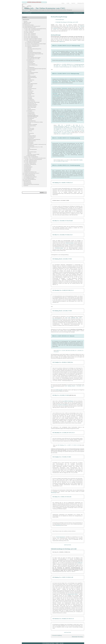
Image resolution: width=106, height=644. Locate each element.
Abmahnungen (54, 493)
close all (28, 20)
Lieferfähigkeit (30, 99)
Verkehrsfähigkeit (30, 143)
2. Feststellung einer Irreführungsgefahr (33, 43)
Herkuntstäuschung (31, 80)
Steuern (29, 127)
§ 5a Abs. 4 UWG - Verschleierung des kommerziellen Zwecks (35, 158)
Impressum (73, 3)
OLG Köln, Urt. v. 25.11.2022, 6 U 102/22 (66, 131)
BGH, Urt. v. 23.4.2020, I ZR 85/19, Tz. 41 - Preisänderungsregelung (70, 64)
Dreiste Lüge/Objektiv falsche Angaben (34, 57)
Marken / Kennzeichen (31, 101)
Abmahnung (58, 525)
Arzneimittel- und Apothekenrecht (31, 164)
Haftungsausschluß (81, 3)
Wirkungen (29, 153)
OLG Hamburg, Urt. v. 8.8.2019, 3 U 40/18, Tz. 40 (74, 128)
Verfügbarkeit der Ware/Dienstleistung (34, 139)
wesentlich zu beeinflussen (63, 405)
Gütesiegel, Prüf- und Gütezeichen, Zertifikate (35, 122)
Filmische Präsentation (31, 64)
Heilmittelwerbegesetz (29, 167)
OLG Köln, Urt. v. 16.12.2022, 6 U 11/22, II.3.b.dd (62, 221)
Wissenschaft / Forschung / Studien (33, 154)
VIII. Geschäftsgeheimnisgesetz (29, 178)
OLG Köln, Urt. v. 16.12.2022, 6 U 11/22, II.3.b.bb (65, 66)
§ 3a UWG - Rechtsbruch (29, 32)
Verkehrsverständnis (70, 243)
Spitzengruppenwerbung (32, 126)
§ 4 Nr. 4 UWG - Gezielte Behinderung (31, 38)
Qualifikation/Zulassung (31, 110)
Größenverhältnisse (31, 74)
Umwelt (29, 135)
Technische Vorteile (31, 128)
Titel (28, 132)
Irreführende (55, 29)
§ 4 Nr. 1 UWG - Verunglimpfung (30, 34)
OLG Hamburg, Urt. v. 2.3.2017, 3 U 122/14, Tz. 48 (68, 445)
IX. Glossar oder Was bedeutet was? (30, 179)
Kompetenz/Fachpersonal (32, 89)
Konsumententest (30, 91)
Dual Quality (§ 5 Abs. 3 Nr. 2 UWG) (34, 59)
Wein (28, 151)
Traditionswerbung (31, 133)
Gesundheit (29, 71)
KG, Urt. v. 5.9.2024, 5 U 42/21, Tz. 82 (65, 134)
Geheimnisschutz (28, 166)
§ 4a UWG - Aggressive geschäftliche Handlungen (33, 39)
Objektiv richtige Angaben (32, 107)
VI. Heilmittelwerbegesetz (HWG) (29, 176)
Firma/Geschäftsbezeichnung (32, 65)
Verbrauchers (61, 116)
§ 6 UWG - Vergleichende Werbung (31, 161)
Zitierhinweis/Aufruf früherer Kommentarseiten (31, 184)
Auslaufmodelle (30, 51)
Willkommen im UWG (27, 22)
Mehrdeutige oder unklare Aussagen (34, 102)
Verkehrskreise (65, 88)
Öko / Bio (29, 108)
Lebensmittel (30, 97)
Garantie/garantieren (31, 67)
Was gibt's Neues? (27, 24)
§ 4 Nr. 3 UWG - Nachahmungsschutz (31, 36)
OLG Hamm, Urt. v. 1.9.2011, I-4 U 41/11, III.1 (62, 497)
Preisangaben (30, 111)
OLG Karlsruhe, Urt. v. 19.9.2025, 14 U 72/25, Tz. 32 (63, 619)
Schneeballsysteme (31, 118)
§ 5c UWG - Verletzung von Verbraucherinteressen (33, 159)
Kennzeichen (30, 87)
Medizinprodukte (28, 171)
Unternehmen (57, 96)
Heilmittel (29, 79)
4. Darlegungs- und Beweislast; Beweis (33, 45)
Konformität (29, 90)
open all (24, 20)
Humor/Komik (30, 81)
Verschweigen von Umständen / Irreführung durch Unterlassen (38, 144)
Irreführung (82, 26)
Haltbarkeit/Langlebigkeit (32, 76)
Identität (29, 82)
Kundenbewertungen (31, 96)
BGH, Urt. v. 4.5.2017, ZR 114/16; (64, 351)
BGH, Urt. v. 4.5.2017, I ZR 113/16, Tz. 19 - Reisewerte (63, 336)
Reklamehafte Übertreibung (78, 13)
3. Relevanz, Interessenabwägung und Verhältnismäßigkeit (36, 44)
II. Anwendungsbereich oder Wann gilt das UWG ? (32, 26)
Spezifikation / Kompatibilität (32, 125)
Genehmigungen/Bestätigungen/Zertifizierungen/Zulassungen (38, 69)
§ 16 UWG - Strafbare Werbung (30, 163)
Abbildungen (30, 48)
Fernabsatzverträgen (59, 248)
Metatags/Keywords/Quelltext (32, 105)
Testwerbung (30, 131)
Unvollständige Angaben (32, 137)
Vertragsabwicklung (31, 146)
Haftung (29, 75)
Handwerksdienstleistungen (32, 77)
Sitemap (63, 3)
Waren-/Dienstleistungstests (32, 149)
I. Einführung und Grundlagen (29, 25)
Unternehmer (55, 93)
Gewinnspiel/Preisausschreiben (33, 72)
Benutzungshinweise (27, 181)
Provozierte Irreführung (28, 13)
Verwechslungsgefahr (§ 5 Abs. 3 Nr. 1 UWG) (35, 147)
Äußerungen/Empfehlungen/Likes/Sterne (34, 53)
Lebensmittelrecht (28, 169)
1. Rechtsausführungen (60, 20)
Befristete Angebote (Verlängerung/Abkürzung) (35, 54)
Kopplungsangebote (31, 94)
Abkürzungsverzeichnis (28, 183)
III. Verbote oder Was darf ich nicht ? (30, 27)
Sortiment (29, 123)
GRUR (80, 29)
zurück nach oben (68, 545)
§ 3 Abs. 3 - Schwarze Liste (30, 31)
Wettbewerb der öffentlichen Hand (31, 172)
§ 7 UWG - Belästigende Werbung (31, 162)
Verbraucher (73, 80)
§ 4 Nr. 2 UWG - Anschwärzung (30, 35)
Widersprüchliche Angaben (32, 152)
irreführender (80, 563)
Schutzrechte (30, 120)
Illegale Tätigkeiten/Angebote (32, 84)
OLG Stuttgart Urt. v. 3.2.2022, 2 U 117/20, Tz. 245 (65, 129)
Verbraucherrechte (31, 138)
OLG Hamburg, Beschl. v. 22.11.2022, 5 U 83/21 (62, 259)
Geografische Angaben (31, 70)
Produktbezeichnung (31, 113)
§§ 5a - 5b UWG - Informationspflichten (32, 157)
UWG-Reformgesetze (27, 182)
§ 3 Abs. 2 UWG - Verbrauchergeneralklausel (33, 30)
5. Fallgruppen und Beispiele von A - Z (33, 46)
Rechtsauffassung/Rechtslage (33, 116)
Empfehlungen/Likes (31, 61)
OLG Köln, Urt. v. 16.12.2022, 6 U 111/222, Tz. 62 (62, 235)
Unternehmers (55, 82)
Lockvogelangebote (31, 100)
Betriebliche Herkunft (31, 55)
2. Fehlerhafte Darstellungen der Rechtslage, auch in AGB (66, 22)
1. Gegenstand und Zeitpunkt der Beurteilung (34, 41)
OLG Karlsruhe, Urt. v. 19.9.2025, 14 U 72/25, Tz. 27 (74, 67)
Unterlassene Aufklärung (32, 136)
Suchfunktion (26, 186)
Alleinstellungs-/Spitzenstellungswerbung (34, 49)
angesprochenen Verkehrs (73, 594)
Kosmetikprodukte (28, 168)
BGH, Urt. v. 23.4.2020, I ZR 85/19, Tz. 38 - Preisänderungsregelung (66, 138)
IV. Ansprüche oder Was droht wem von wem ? (32, 173)
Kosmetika (29, 95)
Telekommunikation (31, 130)
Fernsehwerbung (30, 63)
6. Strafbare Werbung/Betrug (31, 156)
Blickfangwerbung (31, 56)
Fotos (29, 66)
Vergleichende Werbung (32, 141)
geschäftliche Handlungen (68, 401)
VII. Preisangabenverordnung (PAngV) (30, 177)
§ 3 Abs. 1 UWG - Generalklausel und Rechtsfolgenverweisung (36, 29)
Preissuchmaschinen (31, 112)
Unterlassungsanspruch (61, 537)
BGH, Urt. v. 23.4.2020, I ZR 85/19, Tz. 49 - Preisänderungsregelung (66, 165)
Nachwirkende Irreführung (32, 106)
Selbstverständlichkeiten (32, 121)
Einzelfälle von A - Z (31, 60)
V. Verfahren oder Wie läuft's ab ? (29, 174)
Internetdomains (30, 85)
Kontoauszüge (30, 92)
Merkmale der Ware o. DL (32, 103)
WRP (68, 26)
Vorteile (29, 148)
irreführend (61, 42)
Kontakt (68, 3)
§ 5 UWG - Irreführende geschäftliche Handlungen (33, 40)
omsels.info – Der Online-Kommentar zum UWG (45, 8)
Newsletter (26, 21)
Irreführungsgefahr (59, 390)
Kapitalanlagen (30, 86)
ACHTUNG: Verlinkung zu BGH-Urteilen (34, 2)
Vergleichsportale (30, 142)
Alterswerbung (30, 50)
